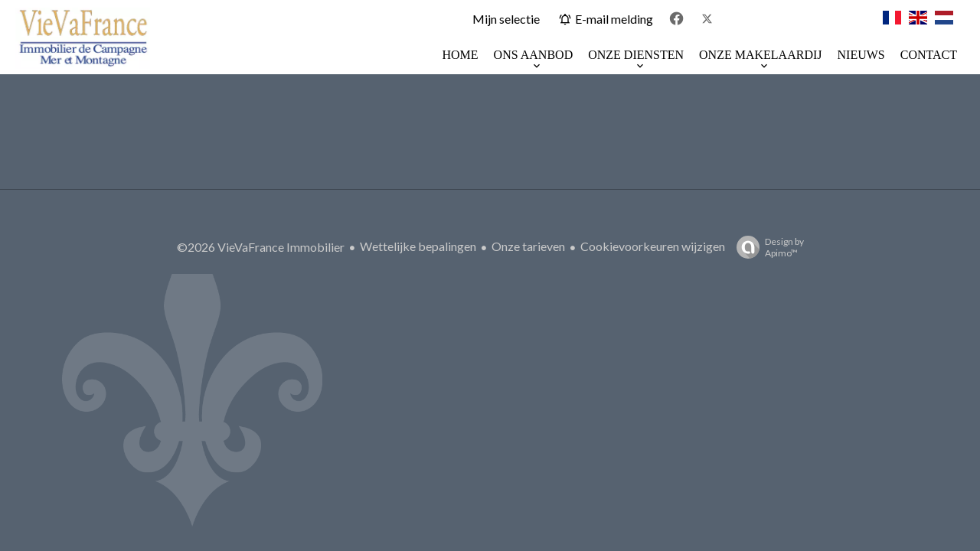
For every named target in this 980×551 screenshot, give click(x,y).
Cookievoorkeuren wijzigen (653, 246)
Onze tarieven (528, 246)
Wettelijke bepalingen (418, 246)
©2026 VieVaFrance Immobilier (261, 247)
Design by (766, 247)
